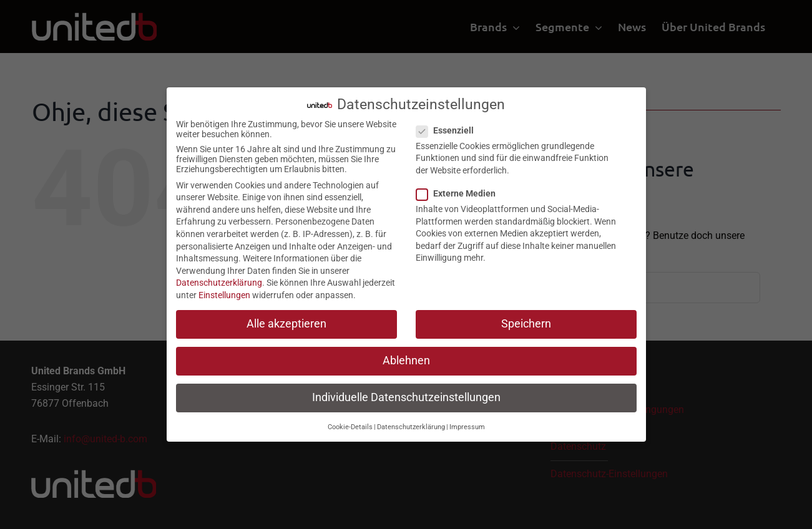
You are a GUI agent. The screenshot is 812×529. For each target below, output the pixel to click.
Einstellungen (224, 293)
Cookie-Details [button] (350, 424)
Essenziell (450, 127)
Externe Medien (461, 191)
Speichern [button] (526, 321)
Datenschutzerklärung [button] (411, 424)
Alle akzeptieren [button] (286, 321)
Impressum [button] (467, 424)
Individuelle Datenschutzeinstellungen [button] (406, 395)
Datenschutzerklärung (219, 280)
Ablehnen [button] (406, 358)
